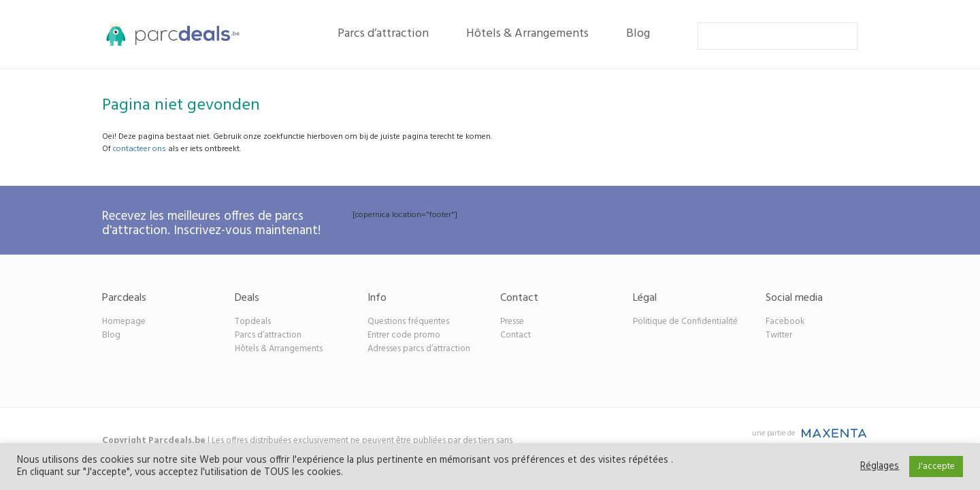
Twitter (779, 335)
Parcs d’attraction (383, 34)
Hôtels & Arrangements (527, 34)
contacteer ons (140, 149)
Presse (512, 322)
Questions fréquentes (408, 322)
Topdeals (253, 322)
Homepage (124, 322)
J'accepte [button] (936, 467)
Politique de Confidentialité (685, 322)
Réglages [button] (880, 467)
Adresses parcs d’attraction (419, 349)
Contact (516, 335)
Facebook (785, 322)
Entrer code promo (404, 335)
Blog (638, 34)
